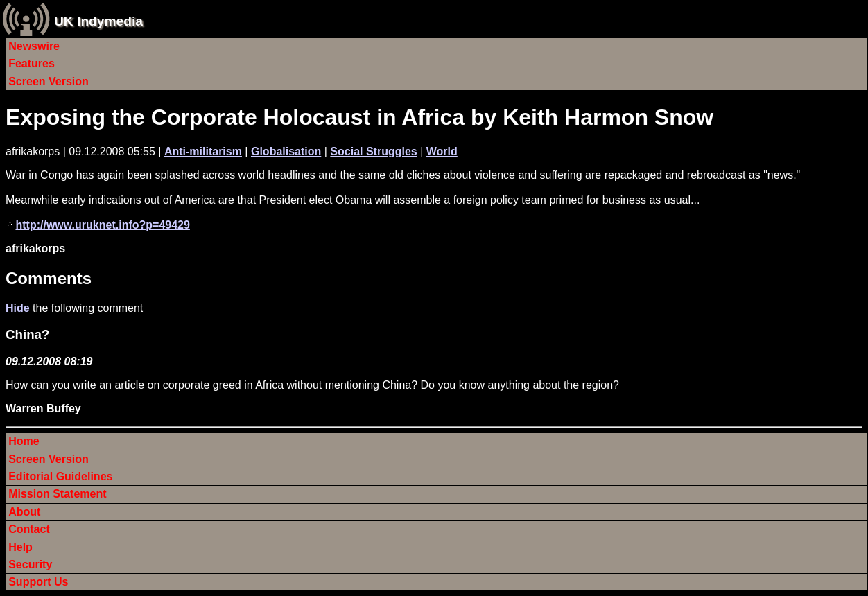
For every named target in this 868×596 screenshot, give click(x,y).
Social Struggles (373, 151)
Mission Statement (57, 494)
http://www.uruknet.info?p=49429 (102, 225)
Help (20, 547)
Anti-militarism (203, 151)
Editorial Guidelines (60, 476)
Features (32, 63)
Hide (18, 308)
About (24, 512)
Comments (49, 278)
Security (30, 564)
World (442, 151)
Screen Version (49, 81)
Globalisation (286, 151)
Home (24, 441)
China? (27, 334)
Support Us (38, 582)
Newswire (34, 46)
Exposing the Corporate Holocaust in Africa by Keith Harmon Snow (359, 117)
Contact (29, 529)
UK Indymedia (98, 21)
